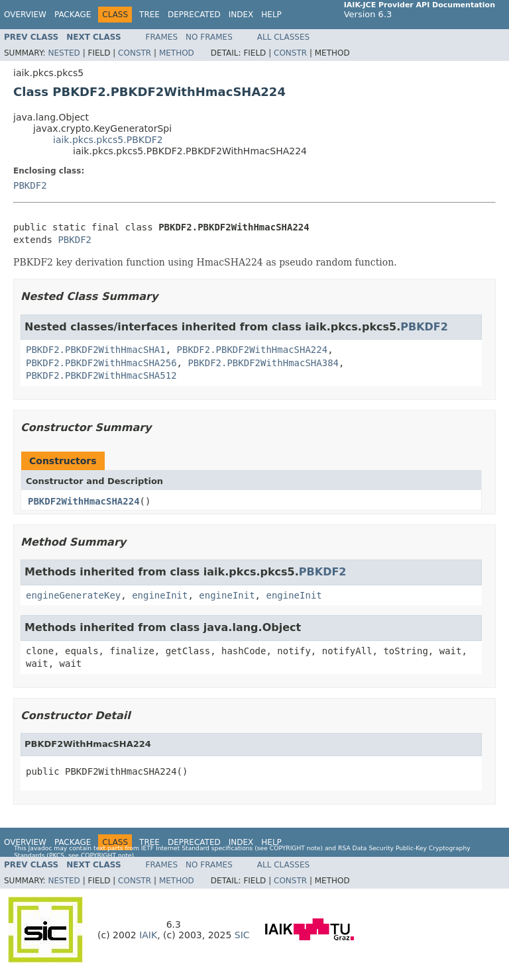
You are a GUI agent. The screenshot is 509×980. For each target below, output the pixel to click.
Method (177, 53)
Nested (64, 53)
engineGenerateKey (73, 595)
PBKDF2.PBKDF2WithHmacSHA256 (101, 363)
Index (241, 15)
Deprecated (194, 15)
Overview (25, 15)
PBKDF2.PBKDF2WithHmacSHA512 (101, 375)
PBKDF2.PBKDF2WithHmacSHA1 (96, 350)
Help (271, 15)
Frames (162, 37)
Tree (149, 15)
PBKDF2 (30, 185)
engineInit (160, 595)
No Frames (209, 37)
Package (73, 15)
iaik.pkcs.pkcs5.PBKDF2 (108, 140)
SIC (242, 935)
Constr (135, 53)
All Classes (283, 37)
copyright (287, 848)
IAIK (148, 935)
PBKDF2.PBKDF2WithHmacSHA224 (253, 350)
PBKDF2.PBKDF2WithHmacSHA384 (263, 363)
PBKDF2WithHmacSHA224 (84, 501)
